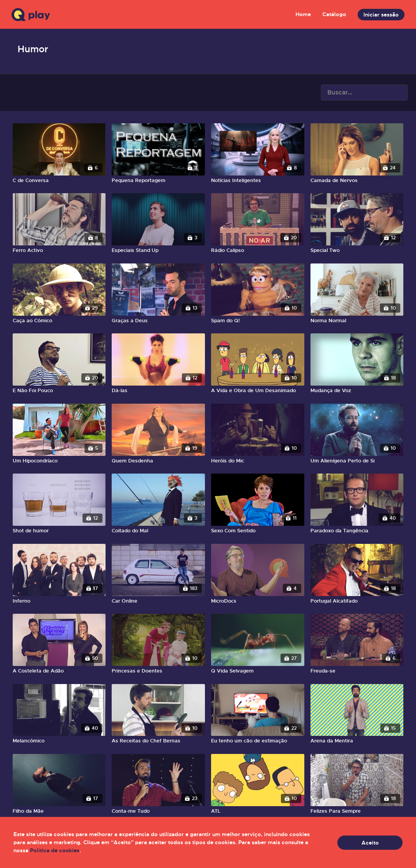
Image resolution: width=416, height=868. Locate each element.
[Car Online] (158, 601)
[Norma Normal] (357, 321)
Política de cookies (55, 850)
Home (303, 14)
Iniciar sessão (381, 15)
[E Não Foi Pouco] (59, 391)
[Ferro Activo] (59, 250)
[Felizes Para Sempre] (357, 811)
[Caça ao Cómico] (59, 321)
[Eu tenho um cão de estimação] (258, 741)
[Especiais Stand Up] (158, 250)
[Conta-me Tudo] (158, 811)
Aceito (370, 842)
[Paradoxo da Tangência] (357, 531)
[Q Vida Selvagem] (258, 671)
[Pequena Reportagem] (158, 181)
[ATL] (258, 811)
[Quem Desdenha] (158, 461)
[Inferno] (59, 601)
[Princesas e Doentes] (158, 671)
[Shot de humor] (59, 531)
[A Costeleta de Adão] (59, 671)
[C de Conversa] (59, 181)
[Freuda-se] (357, 671)
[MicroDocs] (258, 601)
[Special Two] (357, 250)
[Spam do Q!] (258, 321)
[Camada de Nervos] (357, 181)
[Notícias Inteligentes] (258, 181)
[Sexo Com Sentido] (258, 531)
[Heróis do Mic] (258, 461)
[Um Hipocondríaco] (59, 461)
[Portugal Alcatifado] (357, 601)
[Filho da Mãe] (59, 811)
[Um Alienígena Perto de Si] (357, 461)
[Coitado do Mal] (158, 531)
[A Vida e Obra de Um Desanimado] (258, 391)
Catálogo (334, 14)
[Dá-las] (158, 391)
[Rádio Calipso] (258, 250)
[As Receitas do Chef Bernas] (158, 741)
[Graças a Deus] (158, 321)
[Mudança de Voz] (357, 391)
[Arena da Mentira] (357, 741)
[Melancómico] (59, 741)
